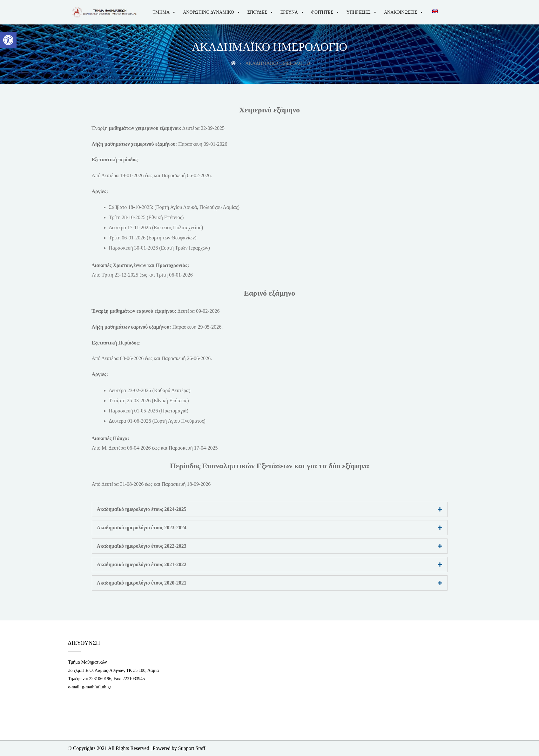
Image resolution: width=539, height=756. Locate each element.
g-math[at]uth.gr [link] (97, 687)
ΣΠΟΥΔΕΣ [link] (260, 12)
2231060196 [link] (100, 679)
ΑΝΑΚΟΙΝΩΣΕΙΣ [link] (404, 12)
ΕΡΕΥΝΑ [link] (292, 12)
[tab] (270, 509)
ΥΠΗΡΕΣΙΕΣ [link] (362, 12)
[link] (8, 40)
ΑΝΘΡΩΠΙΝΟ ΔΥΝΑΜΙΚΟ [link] (212, 12)
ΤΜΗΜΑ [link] (165, 12)
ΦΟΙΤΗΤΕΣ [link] (325, 12)
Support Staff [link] (192, 748)
